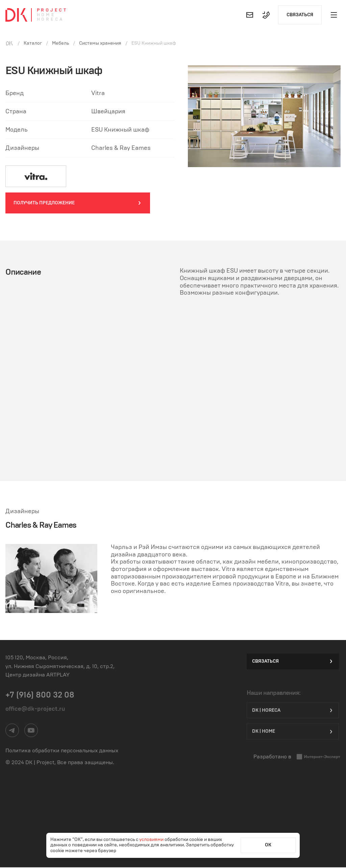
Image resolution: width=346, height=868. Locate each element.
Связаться (300, 15)
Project (52, 10)
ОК (268, 845)
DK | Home (293, 732)
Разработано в (297, 757)
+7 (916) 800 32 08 (40, 695)
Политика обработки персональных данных (62, 751)
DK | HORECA (293, 710)
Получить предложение (78, 203)
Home (46, 15)
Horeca (51, 19)
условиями (152, 840)
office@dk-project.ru (35, 709)
